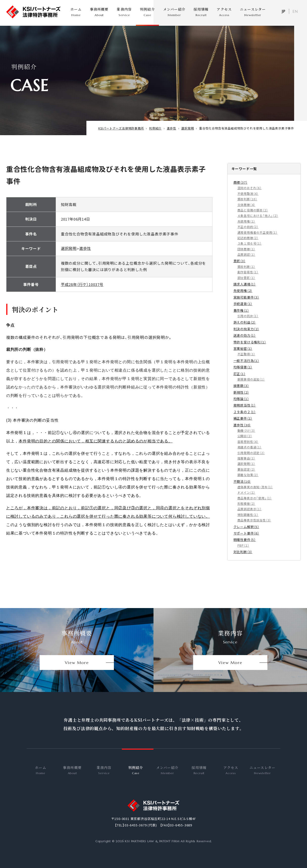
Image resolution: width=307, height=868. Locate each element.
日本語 (283, 11)
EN (295, 11)
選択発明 (69, 253)
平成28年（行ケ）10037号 (82, 289)
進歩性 (85, 253)
